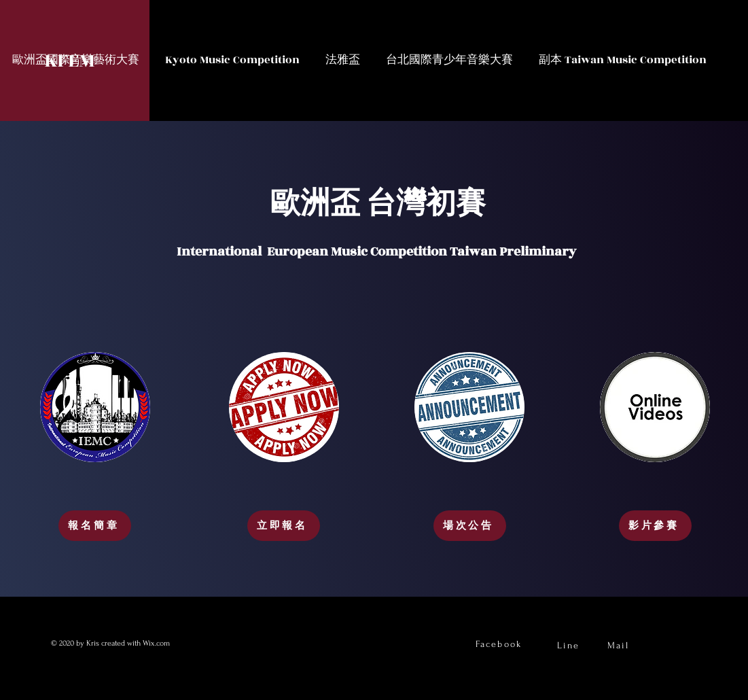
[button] (232, 60)
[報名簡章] (95, 526)
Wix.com (157, 643)
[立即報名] (284, 526)
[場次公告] (470, 526)
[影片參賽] (655, 526)
